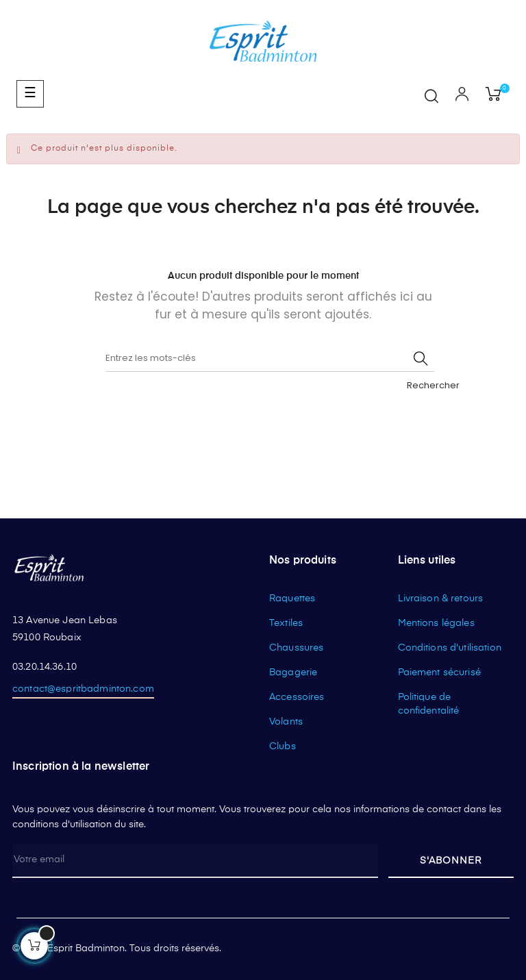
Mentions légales (436, 623)
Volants (286, 722)
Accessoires (297, 697)
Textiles (286, 623)
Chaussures (296, 648)
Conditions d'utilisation (450, 648)
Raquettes (292, 599)
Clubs (283, 746)
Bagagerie (293, 673)
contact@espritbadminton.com (83, 689)
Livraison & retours (441, 599)
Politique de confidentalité (429, 704)
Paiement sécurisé (439, 673)
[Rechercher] (270, 358)
